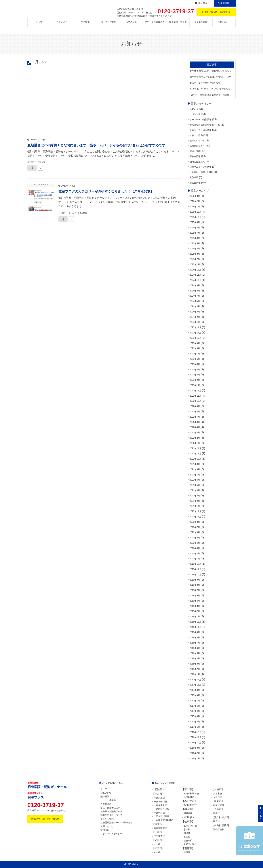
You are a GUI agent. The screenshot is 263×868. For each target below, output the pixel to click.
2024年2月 (195, 317)
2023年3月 (195, 375)
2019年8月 (195, 585)
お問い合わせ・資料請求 (216, 12)
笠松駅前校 (219, 829)
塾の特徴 (85, 25)
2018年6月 (195, 648)
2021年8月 (195, 469)
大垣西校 (218, 797)
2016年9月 (195, 748)
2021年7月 (195, 475)
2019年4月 (195, 601)
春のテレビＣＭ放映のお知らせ (205, 83)
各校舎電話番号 (153, 16)
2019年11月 (195, 569)
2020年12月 (195, 511)
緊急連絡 (194, 177)
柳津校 (187, 833)
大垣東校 (218, 794)
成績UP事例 (196, 151)
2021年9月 (195, 464)
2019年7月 (195, 590)
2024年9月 (195, 285)
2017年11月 (195, 685)
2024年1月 (195, 322)
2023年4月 (195, 370)
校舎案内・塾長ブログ (111, 811)
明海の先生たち (197, 162)
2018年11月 (195, 627)
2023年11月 (195, 333)
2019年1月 (195, 617)
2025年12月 (195, 212)
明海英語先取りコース (111, 815)
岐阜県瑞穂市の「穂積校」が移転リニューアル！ (212, 77)
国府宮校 (188, 813)
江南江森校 (159, 836)
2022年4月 (195, 427)
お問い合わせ (224, 25)
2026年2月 (195, 201)
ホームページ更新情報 (201, 120)
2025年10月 (195, 217)
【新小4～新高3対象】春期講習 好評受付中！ (212, 95)
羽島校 (216, 813)
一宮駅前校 (159, 813)
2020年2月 (195, 554)
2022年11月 (195, 396)
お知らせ (194, 109)
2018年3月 (195, 664)
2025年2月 (195, 259)
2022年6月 (195, 422)
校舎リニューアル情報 (201, 167)
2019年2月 (195, 611)
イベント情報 (196, 114)
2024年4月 (195, 306)
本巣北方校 (219, 805)
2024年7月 (195, 296)
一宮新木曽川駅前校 (164, 820)
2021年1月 (195, 506)
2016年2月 (195, 753)
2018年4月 (195, 658)
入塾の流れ (131, 25)
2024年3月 (195, 312)
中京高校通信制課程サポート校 (205, 125)
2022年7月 (195, 417)
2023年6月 (195, 359)
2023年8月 (195, 348)
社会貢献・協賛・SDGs (201, 172)
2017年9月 (195, 690)
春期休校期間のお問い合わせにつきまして (211, 71)
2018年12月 (195, 622)
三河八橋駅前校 (191, 794)
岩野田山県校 (190, 844)
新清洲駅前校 (160, 828)
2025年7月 (195, 233)
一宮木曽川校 (160, 802)
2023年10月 (195, 338)
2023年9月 (195, 343)
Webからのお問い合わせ (45, 819)
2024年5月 (195, 301)
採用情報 (225, 3)
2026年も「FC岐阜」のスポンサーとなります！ (212, 89)
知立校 (157, 852)
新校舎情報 (195, 156)
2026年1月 (195, 207)
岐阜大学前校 (190, 826)
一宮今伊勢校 (160, 805)
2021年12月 (195, 448)
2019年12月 (195, 564)
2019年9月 (195, 580)
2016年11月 (195, 737)
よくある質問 (201, 25)
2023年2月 (195, 380)
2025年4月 (195, 249)
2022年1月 (195, 443)
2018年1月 (195, 674)
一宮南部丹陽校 (161, 809)
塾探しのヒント (197, 141)
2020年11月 (195, 517)
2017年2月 (195, 722)
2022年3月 (195, 433)
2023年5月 (195, 364)
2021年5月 (195, 485)
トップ (39, 25)
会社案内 (203, 3)
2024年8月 (195, 291)
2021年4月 (195, 490)
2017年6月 (195, 706)
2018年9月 (195, 632)
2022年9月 (195, 406)
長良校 (187, 837)
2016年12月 (195, 732)
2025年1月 (195, 264)
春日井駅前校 (190, 805)
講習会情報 (195, 183)
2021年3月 (195, 496)
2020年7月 (195, 527)
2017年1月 (195, 727)
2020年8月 (195, 522)
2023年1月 (195, 385)
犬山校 (157, 844)
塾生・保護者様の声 (155, 25)
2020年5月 (195, 538)
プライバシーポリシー (111, 834)
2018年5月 (195, 653)
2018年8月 (195, 637)
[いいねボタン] (32, 168)
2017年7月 (195, 701)
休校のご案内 (196, 135)
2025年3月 (195, 254)
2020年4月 (195, 543)
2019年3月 (195, 606)
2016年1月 (195, 758)
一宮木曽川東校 (161, 816)
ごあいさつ (62, 25)
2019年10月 (195, 575)
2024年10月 (195, 280)
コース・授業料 (108, 25)
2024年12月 (195, 270)
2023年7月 (195, 354)
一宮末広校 (159, 798)
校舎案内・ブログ (178, 25)
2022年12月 (195, 391)
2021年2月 (195, 501)
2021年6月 (195, 480)
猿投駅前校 (189, 797)
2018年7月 (195, 643)
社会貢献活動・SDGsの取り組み (117, 823)
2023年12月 (195, 327)
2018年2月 (195, 669)
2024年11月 (195, 275)
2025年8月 (195, 228)
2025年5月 (195, 243)
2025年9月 (195, 222)
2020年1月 (195, 559)
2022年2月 (195, 438)
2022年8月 (195, 412)
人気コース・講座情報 (201, 130)
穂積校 (187, 852)
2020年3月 (195, 548)
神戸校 (216, 821)
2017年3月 (195, 716)
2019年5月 (195, 596)
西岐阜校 (188, 841)
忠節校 (187, 829)
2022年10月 (195, 401)
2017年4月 (195, 711)
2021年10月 (195, 459)
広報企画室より (197, 146)
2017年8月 (195, 695)
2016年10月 (195, 743)
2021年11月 (195, 454)
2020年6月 (195, 532)
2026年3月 (195, 196)
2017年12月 (195, 680)
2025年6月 (195, 238)
